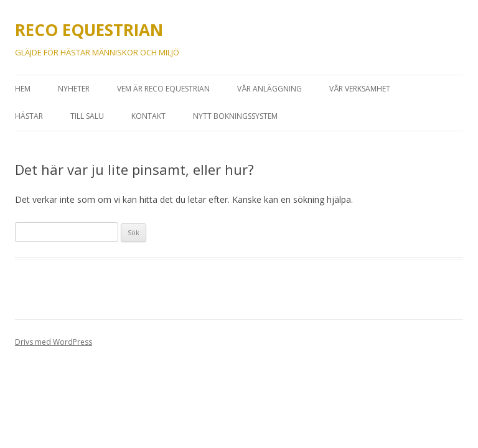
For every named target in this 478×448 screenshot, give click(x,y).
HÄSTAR (29, 116)
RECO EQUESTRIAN (89, 30)
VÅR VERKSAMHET (360, 89)
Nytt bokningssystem (235, 116)
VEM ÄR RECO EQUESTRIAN (163, 89)
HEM (23, 89)
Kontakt (148, 116)
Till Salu (87, 116)
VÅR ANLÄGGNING (269, 89)
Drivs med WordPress (54, 342)
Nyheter (74, 89)
